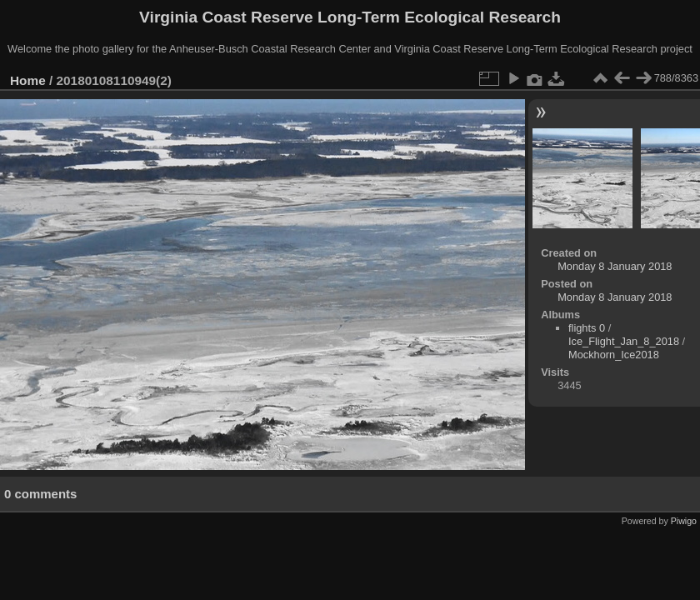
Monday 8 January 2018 (615, 266)
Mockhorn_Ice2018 (614, 355)
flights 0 (587, 328)
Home (28, 80)
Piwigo (684, 521)
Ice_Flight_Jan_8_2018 (624, 341)
